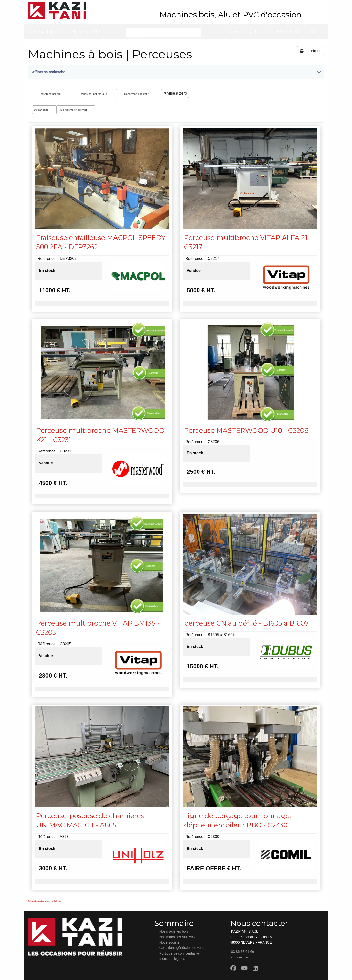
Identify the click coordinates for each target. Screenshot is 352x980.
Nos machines (43, 32)
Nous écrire (239, 957)
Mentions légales (172, 959)
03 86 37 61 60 (285, 32)
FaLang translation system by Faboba (44, 901)
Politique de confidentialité (179, 953)
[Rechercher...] (163, 33)
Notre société (86, 32)
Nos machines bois (174, 931)
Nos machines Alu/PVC (177, 937)
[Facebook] (233, 968)
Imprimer (310, 51)
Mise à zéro (175, 93)
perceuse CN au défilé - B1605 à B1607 (246, 623)
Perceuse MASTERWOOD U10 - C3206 (246, 431)
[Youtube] (244, 968)
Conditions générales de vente (182, 948)
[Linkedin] (255, 968)
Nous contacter (245, 32)
